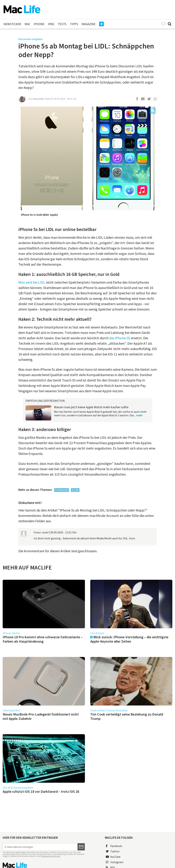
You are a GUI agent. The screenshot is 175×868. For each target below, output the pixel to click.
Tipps (74, 24)
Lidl (77, 490)
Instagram (115, 862)
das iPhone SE (120, 338)
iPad (51, 24)
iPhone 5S (63, 490)
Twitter (113, 851)
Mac (27, 24)
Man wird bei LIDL (32, 282)
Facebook (114, 846)
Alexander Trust (42, 99)
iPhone (39, 24)
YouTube (113, 857)
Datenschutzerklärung (51, 856)
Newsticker (12, 24)
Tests (62, 24)
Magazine (89, 24)
